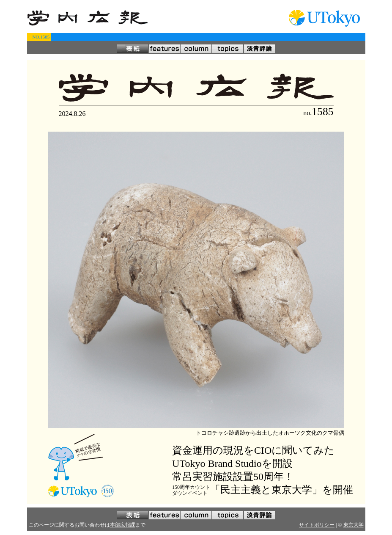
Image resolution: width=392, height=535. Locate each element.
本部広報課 (123, 525)
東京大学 (354, 525)
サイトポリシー (317, 525)
